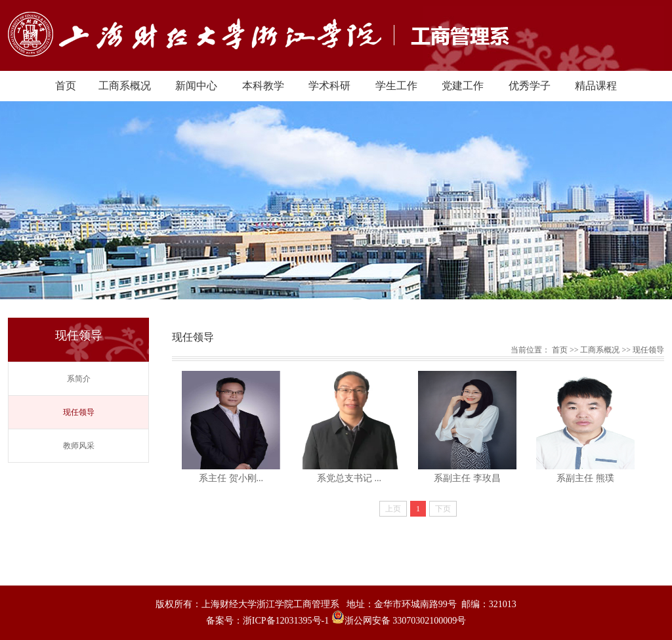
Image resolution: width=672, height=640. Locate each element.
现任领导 (79, 412)
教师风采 (79, 446)
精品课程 (596, 86)
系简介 (79, 379)
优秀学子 (530, 86)
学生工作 (396, 86)
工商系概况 (125, 86)
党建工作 (463, 86)
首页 (66, 86)
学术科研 (329, 86)
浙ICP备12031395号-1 (287, 621)
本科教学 (263, 86)
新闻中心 (196, 86)
